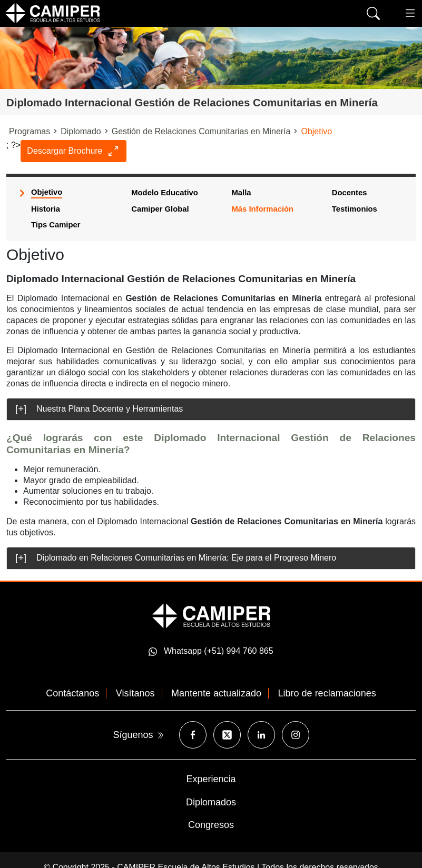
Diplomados (211, 802)
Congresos (211, 825)
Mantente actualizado (216, 693)
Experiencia (211, 779)
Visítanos (135, 693)
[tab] (211, 409)
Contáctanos (72, 693)
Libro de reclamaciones (327, 693)
